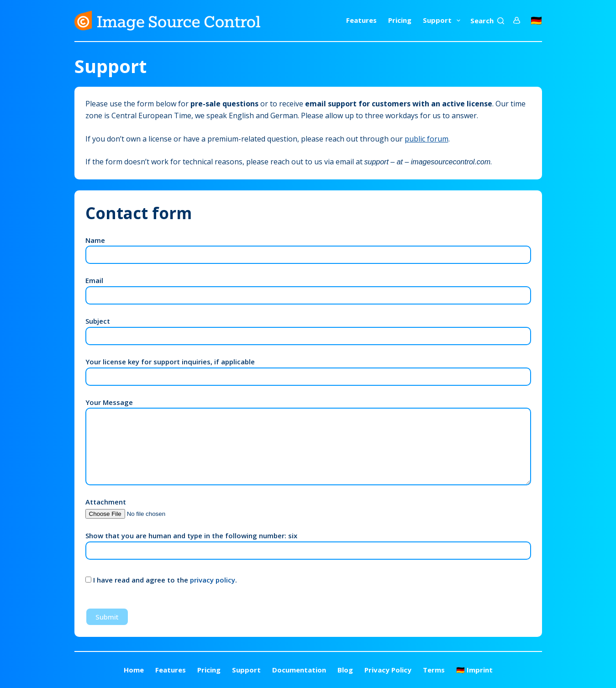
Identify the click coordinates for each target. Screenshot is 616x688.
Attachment (143, 507)
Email (308, 288)
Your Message (308, 442)
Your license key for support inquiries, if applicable (308, 369)
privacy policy (213, 580)
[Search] (487, 21)
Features (361, 20)
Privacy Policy (388, 670)
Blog (345, 670)
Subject (308, 328)
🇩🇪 (536, 20)
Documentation (299, 670)
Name (308, 248)
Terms (434, 670)
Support (443, 21)
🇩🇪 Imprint (474, 670)
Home (134, 670)
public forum (426, 139)
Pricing (400, 20)
